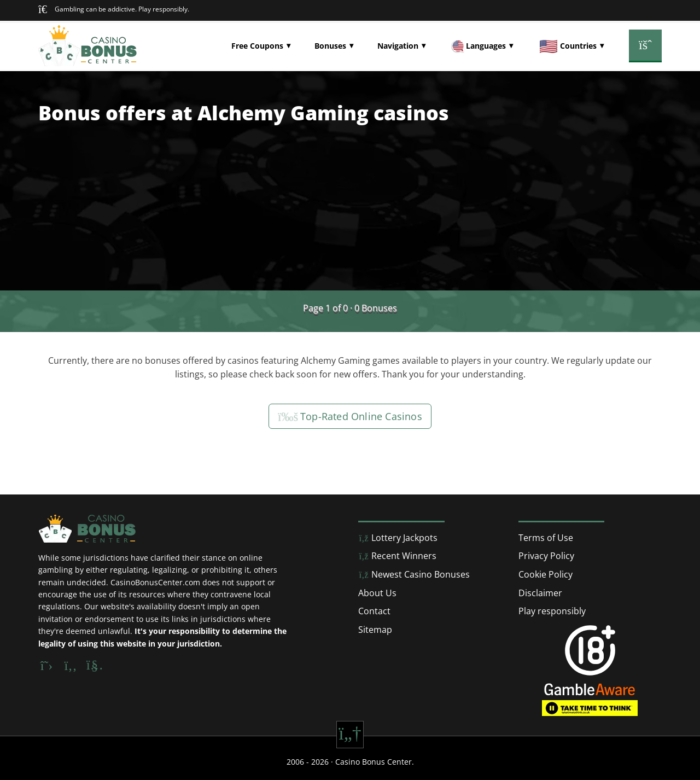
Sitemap (375, 630)
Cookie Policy (546, 574)
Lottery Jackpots (398, 538)
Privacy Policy (546, 556)
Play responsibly (552, 611)
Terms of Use (546, 538)
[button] (261, 46)
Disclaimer (540, 593)
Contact (374, 611)
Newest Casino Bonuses (414, 574)
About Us (377, 593)
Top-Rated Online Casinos (350, 416)
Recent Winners (397, 556)
